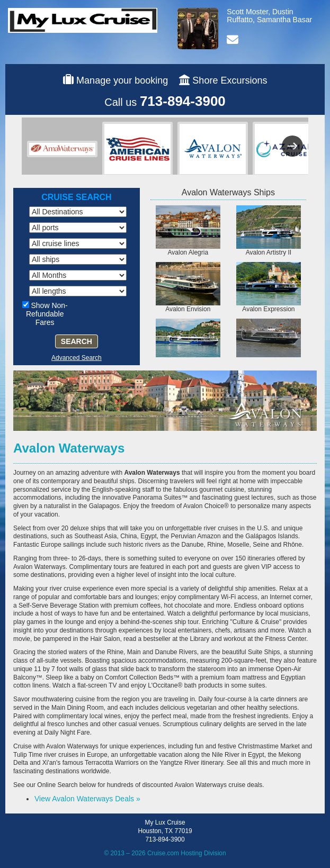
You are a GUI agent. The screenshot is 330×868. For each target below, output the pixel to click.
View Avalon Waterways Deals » (87, 799)
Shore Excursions (230, 80)
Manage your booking (122, 80)
